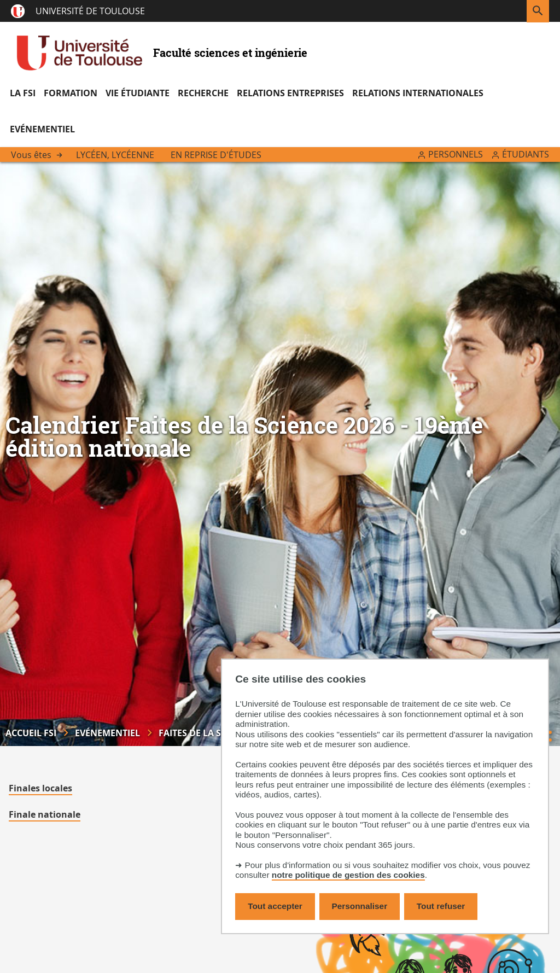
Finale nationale (45, 814)
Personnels (456, 154)
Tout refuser (441, 906)
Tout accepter (275, 906)
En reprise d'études (216, 155)
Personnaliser (360, 906)
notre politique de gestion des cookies (348, 875)
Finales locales (40, 788)
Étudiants (526, 154)
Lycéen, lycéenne (115, 155)
